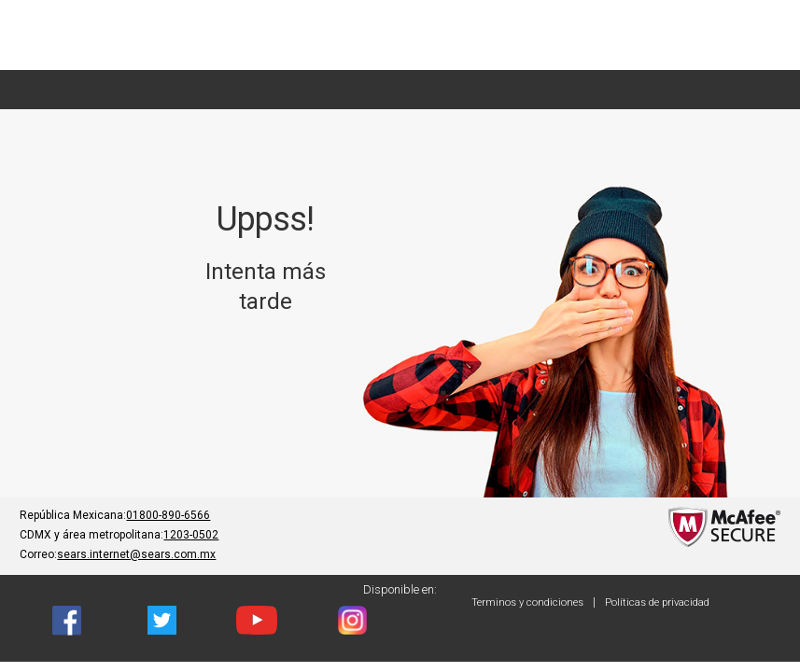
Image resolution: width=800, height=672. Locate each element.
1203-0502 (191, 535)
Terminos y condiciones (527, 602)
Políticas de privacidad (657, 602)
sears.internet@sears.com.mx (136, 554)
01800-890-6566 (168, 515)
